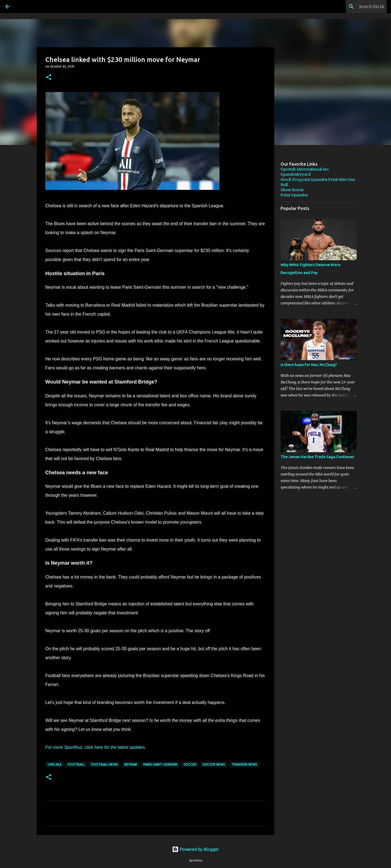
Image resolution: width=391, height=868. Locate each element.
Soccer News (214, 764)
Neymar (131, 764)
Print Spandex (294, 195)
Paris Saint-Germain (160, 764)
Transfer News (244, 764)
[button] (49, 78)
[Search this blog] (358, 7)
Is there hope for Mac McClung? (309, 365)
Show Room (292, 190)
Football (76, 764)
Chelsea (55, 764)
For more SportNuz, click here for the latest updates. (96, 747)
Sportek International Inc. (305, 169)
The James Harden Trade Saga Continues (317, 457)
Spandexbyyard (296, 174)
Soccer (190, 764)
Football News (105, 764)
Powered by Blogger (196, 849)
